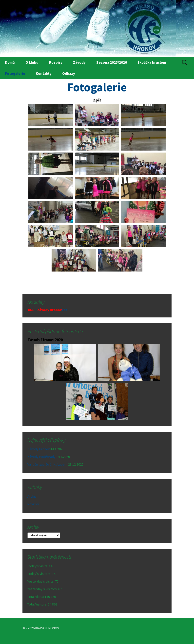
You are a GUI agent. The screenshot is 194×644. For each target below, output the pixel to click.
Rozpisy (56, 62)
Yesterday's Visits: (41, 581)
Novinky (33, 504)
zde (65, 310)
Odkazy (69, 73)
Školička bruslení (152, 62)
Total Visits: (36, 597)
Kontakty (44, 73)
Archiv (32, 496)
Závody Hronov (39, 449)
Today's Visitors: (40, 574)
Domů (10, 62)
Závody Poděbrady (41, 457)
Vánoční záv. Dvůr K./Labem (47, 464)
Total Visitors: (38, 604)
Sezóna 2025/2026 (112, 62)
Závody (79, 62)
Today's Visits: (38, 566)
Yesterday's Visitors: (43, 589)
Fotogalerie (15, 73)
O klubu (32, 62)
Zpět (97, 100)
